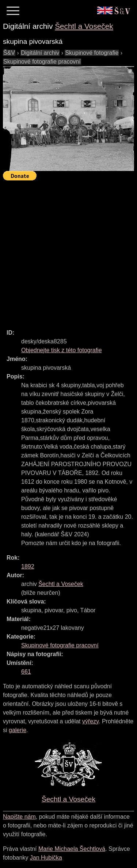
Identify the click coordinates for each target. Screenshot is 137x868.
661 (26, 672)
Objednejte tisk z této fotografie (62, 350)
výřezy (90, 721)
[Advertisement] (68, 252)
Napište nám (19, 817)
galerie (18, 730)
